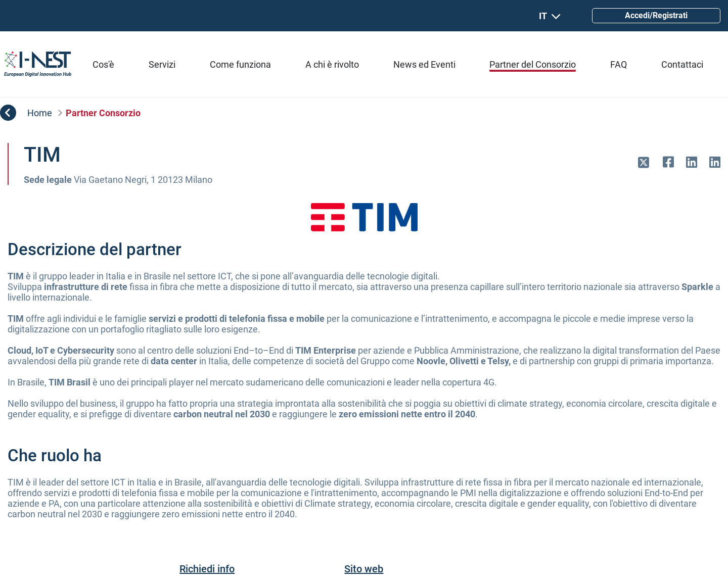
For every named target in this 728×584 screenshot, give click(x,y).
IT (550, 16)
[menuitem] (103, 64)
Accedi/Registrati (656, 15)
